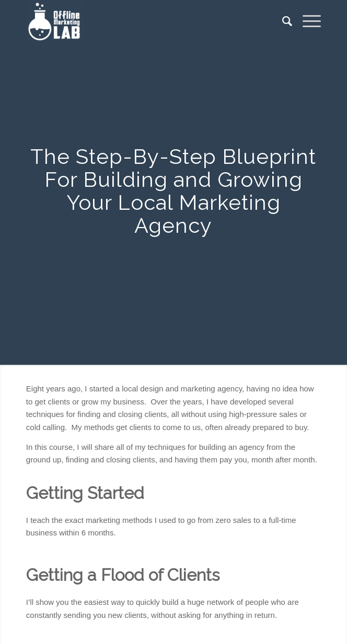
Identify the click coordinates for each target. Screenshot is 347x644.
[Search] (282, 21)
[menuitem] (282, 21)
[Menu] (306, 21)
